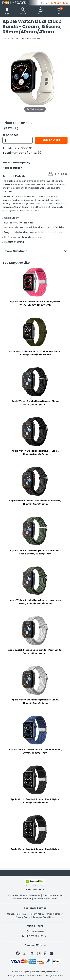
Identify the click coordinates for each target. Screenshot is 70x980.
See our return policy (16, 163)
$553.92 (27, 148)
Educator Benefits (52, 895)
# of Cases (10, 135)
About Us (13, 895)
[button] (41, 11)
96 (40, 153)
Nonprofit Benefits (30, 895)
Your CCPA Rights (21, 972)
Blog (55, 899)
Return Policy (37, 914)
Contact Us (13, 914)
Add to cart (51, 140)
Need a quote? (12, 168)
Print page (61, 174)
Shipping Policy (55, 914)
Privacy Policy (23, 917)
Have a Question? (16, 251)
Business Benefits (22, 899)
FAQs (25, 914)
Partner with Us (42, 899)
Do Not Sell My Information (45, 972)
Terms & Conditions (44, 917)
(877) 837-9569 (59, 3)
